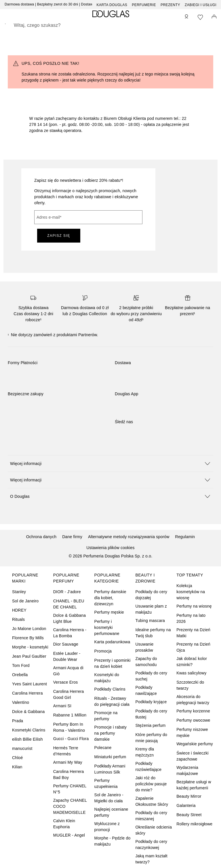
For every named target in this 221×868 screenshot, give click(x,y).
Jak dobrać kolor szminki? (192, 662)
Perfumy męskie (109, 612)
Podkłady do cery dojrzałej (151, 595)
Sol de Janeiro (25, 601)
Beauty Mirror (189, 796)
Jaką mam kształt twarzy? (151, 859)
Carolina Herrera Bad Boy (69, 775)
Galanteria (186, 805)
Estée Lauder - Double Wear (67, 656)
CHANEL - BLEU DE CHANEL (69, 604)
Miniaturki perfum (110, 757)
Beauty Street (189, 815)
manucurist (22, 748)
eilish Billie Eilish (27, 739)
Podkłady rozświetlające (148, 766)
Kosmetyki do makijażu (107, 678)
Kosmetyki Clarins (29, 730)
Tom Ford (21, 665)
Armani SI (62, 706)
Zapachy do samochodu (146, 662)
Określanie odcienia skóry (154, 830)
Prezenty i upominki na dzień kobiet (113, 663)
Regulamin (185, 537)
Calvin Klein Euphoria (64, 824)
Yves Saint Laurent (29, 684)
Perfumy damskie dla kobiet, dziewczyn (110, 598)
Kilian (17, 767)
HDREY (19, 610)
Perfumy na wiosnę (194, 606)
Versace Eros (66, 682)
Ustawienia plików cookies (110, 548)
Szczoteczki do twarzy (190, 685)
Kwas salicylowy (191, 673)
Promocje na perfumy (106, 716)
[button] (110, 463)
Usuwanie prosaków (144, 647)
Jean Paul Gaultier (29, 656)
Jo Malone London (29, 629)
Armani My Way (68, 762)
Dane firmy (72, 537)
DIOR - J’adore (67, 592)
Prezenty (170, 5)
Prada (18, 721)
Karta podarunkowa (112, 642)
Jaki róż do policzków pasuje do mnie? (151, 784)
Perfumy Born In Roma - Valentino (69, 727)
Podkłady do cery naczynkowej (151, 845)
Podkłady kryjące (151, 702)
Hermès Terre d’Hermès (66, 751)
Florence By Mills (28, 638)
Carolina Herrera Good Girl (69, 694)
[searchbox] (110, 25)
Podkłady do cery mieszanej (151, 816)
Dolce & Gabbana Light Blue (70, 618)
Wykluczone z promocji (107, 827)
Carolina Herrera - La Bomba (70, 633)
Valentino (21, 702)
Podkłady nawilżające (146, 690)
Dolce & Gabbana (28, 712)
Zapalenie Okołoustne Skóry (152, 801)
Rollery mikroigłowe (194, 824)
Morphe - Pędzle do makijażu (113, 841)
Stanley (19, 592)
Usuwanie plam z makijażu (151, 609)
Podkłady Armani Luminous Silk (110, 769)
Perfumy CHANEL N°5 (70, 789)
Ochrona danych (41, 537)
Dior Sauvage (66, 644)
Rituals (18, 619)
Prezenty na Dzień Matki (193, 633)
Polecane (103, 748)
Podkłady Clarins (110, 689)
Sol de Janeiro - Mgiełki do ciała (109, 798)
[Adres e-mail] (88, 217)
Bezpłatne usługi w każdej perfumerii (194, 785)
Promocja (103, 651)
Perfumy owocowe (193, 720)
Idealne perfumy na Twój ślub (153, 633)
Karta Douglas (112, 5)
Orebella (20, 675)
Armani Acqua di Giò (68, 671)
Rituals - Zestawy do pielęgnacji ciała (112, 701)
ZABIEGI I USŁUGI (201, 5)
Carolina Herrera (27, 693)
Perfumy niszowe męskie (192, 732)
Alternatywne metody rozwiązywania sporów (129, 537)
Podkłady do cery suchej (151, 676)
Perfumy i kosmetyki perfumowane (107, 627)
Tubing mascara (150, 621)
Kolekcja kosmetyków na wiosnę (191, 592)
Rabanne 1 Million (70, 715)
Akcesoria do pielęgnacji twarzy (193, 700)
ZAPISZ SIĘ (59, 236)
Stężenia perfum (150, 725)
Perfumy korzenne (193, 711)
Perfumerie (144, 5)
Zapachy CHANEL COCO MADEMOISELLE (70, 806)
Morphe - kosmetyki (30, 647)
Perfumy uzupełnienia (106, 783)
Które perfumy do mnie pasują (151, 738)
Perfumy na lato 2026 (191, 618)
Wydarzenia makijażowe (187, 770)
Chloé (18, 758)
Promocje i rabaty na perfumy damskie (110, 733)
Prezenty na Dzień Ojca (193, 647)
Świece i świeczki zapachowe (193, 756)
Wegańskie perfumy (195, 744)
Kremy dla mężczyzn (145, 752)
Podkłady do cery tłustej (151, 714)
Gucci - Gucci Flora (71, 739)
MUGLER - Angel (69, 835)
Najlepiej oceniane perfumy (111, 812)
